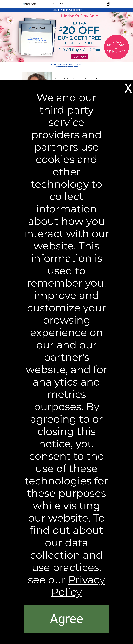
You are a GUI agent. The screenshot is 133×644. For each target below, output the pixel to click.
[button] (108, 4)
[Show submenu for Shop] (57, 4)
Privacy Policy (78, 586)
